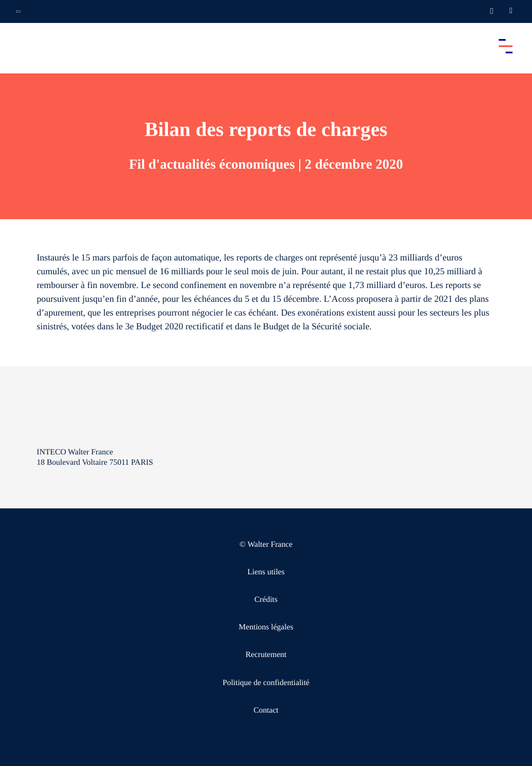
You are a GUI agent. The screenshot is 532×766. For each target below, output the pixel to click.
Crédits (266, 600)
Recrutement (266, 655)
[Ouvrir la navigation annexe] (18, 11)
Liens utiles (266, 572)
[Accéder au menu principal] (506, 46)
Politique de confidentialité (266, 683)
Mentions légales (266, 627)
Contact (266, 711)
